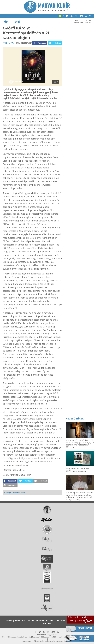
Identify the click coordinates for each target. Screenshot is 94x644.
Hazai (17, 621)
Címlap (9, 621)
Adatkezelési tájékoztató (63, 641)
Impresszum (27, 641)
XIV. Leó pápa (28, 621)
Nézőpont (82, 621)
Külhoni (40, 621)
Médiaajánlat (37, 641)
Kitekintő (51, 621)
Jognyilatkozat (48, 641)
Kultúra (8, 43)
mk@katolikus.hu (68, 637)
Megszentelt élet (66, 621)
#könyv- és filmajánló (15, 493)
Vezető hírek (75, 419)
